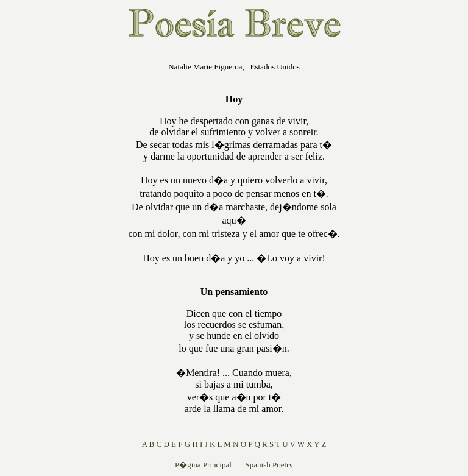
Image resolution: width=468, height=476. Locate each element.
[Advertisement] (43, 234)
